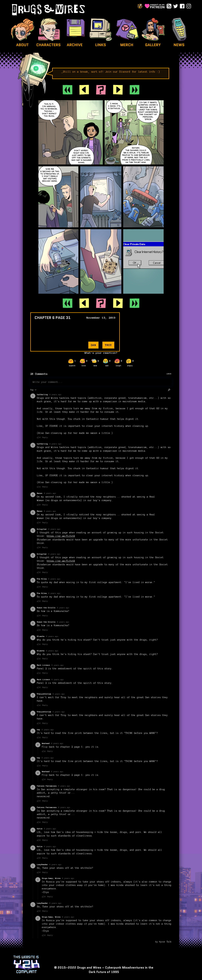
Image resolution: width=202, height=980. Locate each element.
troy (108, 345)
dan (93, 345)
